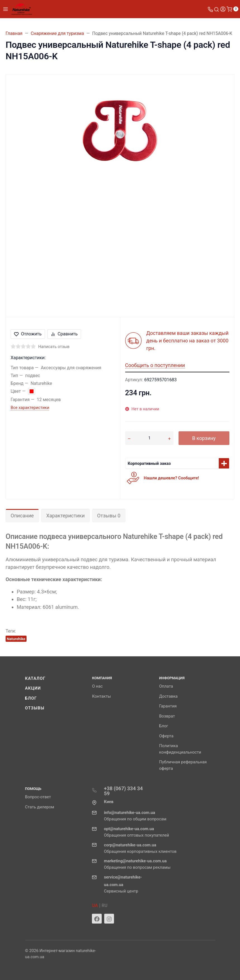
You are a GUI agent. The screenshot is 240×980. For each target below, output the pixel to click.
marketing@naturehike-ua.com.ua (135, 861)
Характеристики (65, 516)
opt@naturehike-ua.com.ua (129, 829)
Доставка (168, 696)
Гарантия (168, 706)
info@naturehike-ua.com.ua (129, 813)
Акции (33, 688)
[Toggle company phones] (210, 9)
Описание (22, 516)
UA (95, 906)
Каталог (35, 678)
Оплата (166, 686)
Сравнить (64, 334)
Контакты (101, 696)
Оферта (166, 736)
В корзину (204, 438)
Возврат (167, 716)
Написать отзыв (54, 347)
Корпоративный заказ (149, 463)
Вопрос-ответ (38, 797)
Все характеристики (30, 408)
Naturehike (16, 639)
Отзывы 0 (109, 516)
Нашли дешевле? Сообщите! (172, 478)
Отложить (28, 334)
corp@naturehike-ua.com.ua (130, 845)
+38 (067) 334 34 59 (123, 791)
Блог (31, 698)
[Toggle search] (217, 9)
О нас (97, 686)
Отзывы (35, 708)
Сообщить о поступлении (155, 365)
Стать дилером (40, 807)
